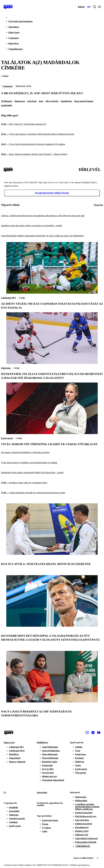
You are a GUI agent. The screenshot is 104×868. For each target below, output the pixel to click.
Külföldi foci (42, 742)
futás (41, 101)
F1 (5, 792)
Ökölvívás (80, 762)
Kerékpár (80, 758)
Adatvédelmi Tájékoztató (86, 838)
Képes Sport (14, 32)
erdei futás (32, 101)
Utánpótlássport (16, 49)
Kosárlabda (14, 811)
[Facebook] (93, 733)
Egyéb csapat (15, 826)
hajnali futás (66, 101)
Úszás (78, 751)
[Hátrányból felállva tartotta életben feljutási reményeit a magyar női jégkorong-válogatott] (52, 363)
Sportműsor (14, 27)
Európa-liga (47, 765)
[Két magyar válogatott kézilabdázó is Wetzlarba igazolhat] (52, 453)
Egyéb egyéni (7, 438)
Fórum (45, 824)
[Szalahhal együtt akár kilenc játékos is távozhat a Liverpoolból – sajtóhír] (52, 226)
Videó (45, 831)
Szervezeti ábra (82, 820)
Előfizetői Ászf (82, 835)
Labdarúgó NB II (17, 751)
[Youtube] (99, 733)
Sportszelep (42, 792)
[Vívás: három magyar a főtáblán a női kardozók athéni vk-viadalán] (52, 463)
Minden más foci (50, 776)
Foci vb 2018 (48, 769)
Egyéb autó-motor (50, 820)
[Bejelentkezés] (81, 7)
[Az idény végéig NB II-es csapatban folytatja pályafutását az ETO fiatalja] (52, 293)
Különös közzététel (84, 824)
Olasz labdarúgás (50, 754)
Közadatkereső (82, 827)
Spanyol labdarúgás (51, 751)
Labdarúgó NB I (8, 298)
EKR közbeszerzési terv (86, 816)
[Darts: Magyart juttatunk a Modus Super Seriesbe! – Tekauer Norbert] (52, 154)
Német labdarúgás (50, 758)
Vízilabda (13, 822)
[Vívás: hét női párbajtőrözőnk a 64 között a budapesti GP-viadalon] (52, 144)
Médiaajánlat (81, 801)
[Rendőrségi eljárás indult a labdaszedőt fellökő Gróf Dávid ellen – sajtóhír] (52, 473)
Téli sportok (81, 773)
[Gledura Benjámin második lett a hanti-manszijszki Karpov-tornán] (52, 493)
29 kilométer (7, 101)
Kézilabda (13, 807)
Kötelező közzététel (84, 813)
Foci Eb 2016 (48, 773)
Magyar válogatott (17, 762)
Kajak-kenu (80, 754)
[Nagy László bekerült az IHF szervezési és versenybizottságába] (52, 702)
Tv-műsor (46, 828)
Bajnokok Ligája (50, 762)
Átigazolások (15, 758)
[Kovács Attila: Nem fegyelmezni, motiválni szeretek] (52, 554)
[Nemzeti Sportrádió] (89, 7)
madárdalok (7, 105)
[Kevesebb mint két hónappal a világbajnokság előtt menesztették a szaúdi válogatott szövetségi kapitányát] (52, 626)
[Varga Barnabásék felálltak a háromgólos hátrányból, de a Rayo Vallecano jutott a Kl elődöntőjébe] (52, 236)
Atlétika (79, 747)
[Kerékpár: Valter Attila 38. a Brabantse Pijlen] (52, 483)
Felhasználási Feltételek (86, 842)
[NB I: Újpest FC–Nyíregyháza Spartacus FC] (52, 124)
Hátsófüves (14, 754)
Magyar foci (9, 742)
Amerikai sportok (17, 818)
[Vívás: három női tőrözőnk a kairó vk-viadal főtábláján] (52, 433)
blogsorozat (20, 101)
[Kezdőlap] (8, 7)
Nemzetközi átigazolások (53, 780)
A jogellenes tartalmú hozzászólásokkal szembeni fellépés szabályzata (87, 807)
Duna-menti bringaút (84, 101)
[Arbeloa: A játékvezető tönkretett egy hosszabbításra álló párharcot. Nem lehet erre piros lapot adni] (52, 216)
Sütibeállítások (83, 846)
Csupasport (14, 38)
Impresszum (81, 797)
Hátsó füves (14, 43)
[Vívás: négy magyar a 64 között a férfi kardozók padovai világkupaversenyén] (52, 134)
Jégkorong (6, 368)
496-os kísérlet (52, 101)
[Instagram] (87, 733)
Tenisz (78, 765)
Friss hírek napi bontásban (20, 21)
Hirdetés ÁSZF (82, 831)
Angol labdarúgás (50, 747)
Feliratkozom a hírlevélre (52, 193)
